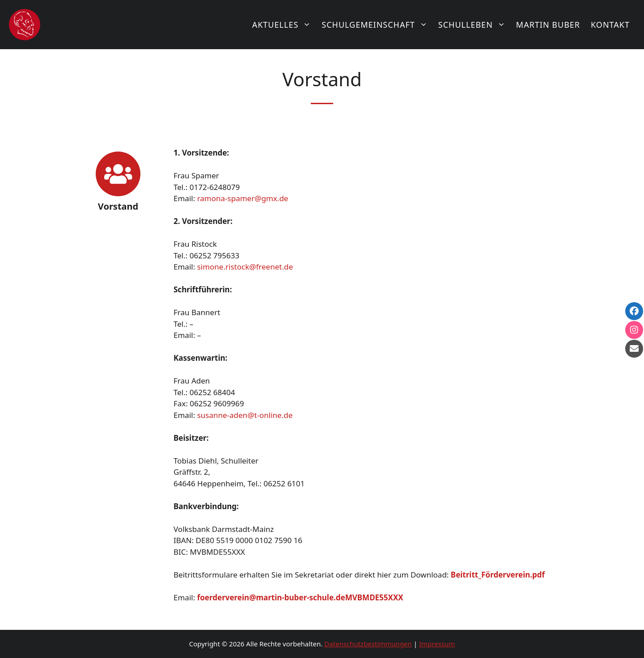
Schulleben (475, 25)
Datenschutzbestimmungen (368, 644)
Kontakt (610, 25)
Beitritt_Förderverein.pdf (498, 575)
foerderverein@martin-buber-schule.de (271, 597)
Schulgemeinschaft (377, 25)
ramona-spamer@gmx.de (243, 198)
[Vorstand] (118, 174)
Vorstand (118, 206)
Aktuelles (284, 25)
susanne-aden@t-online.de (245, 415)
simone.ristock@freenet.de (245, 267)
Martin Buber (548, 25)
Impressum (437, 644)
